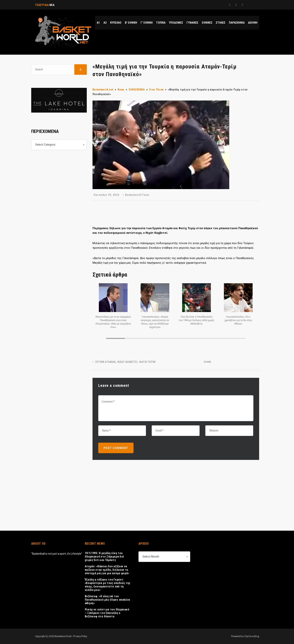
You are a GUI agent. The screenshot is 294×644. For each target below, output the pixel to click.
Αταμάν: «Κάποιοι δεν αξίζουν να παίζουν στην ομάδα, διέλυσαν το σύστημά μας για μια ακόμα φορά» (107, 570)
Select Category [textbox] (45, 145)
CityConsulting (251, 636)
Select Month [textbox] (151, 557)
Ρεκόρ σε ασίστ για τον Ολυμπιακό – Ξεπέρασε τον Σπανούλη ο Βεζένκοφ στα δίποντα (107, 613)
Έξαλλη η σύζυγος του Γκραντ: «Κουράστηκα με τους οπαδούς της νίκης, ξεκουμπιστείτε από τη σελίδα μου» (108, 585)
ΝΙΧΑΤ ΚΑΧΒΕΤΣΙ (127, 362)
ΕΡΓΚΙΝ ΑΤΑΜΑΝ (105, 362)
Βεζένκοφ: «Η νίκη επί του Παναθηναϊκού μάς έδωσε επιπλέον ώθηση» (108, 600)
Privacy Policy (80, 636)
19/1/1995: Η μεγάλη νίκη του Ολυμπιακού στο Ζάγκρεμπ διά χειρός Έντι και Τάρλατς (104, 557)
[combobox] (59, 145)
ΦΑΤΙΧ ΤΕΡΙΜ (147, 362)
